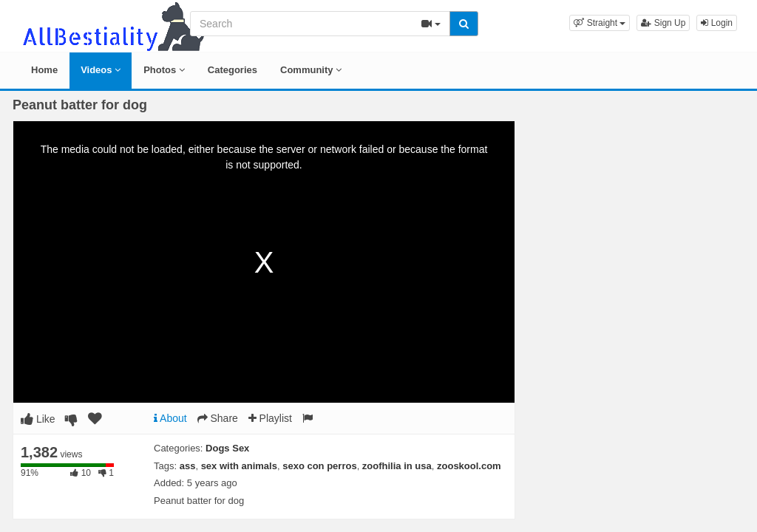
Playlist (270, 418)
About (170, 418)
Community (311, 70)
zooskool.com (469, 466)
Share (218, 418)
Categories (232, 70)
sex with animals (239, 466)
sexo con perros (319, 466)
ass (188, 466)
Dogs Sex (227, 448)
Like (38, 419)
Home (44, 70)
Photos (164, 70)
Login (717, 23)
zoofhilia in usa (397, 466)
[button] (600, 23)
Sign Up (663, 23)
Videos (101, 70)
